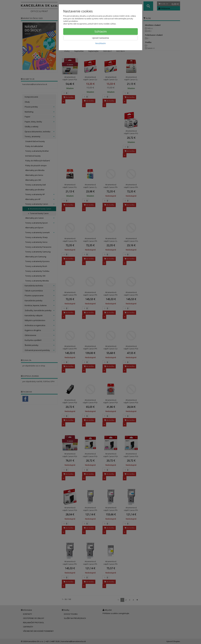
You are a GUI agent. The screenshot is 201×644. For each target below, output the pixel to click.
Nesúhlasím (100, 43)
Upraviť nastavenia (100, 38)
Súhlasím (101, 31)
